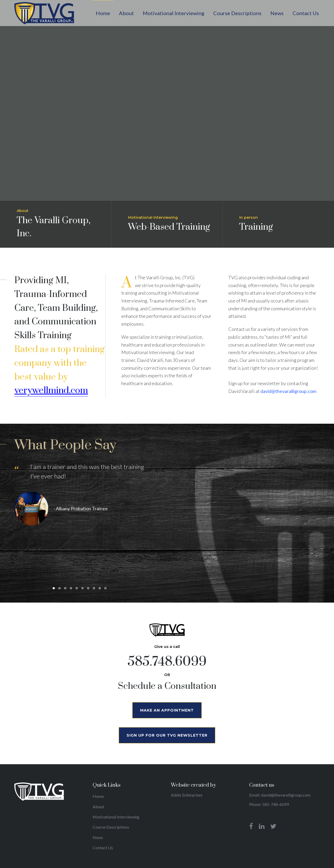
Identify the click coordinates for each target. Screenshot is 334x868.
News (98, 837)
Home (98, 796)
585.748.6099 (167, 662)
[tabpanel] (80, 498)
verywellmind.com (51, 391)
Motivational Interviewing (116, 817)
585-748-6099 (276, 804)
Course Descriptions (111, 827)
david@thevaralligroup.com (288, 391)
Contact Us (103, 848)
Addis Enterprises (187, 795)
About (98, 807)
